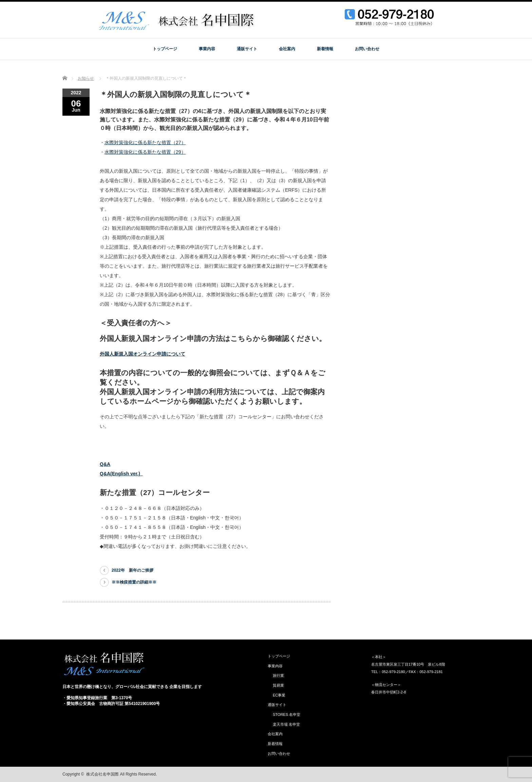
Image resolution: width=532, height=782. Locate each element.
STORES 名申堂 (287, 714)
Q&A (105, 464)
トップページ (165, 49)
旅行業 (278, 675)
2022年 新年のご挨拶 (132, 570)
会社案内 (287, 49)
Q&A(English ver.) (121, 474)
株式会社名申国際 (102, 774)
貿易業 (278, 685)
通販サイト (247, 49)
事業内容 (207, 49)
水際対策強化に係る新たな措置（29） (145, 152)
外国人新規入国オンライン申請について (142, 354)
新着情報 (325, 49)
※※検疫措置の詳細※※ (134, 582)
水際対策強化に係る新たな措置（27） (145, 142)
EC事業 (279, 695)
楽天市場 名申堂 (286, 724)
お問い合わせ (367, 49)
